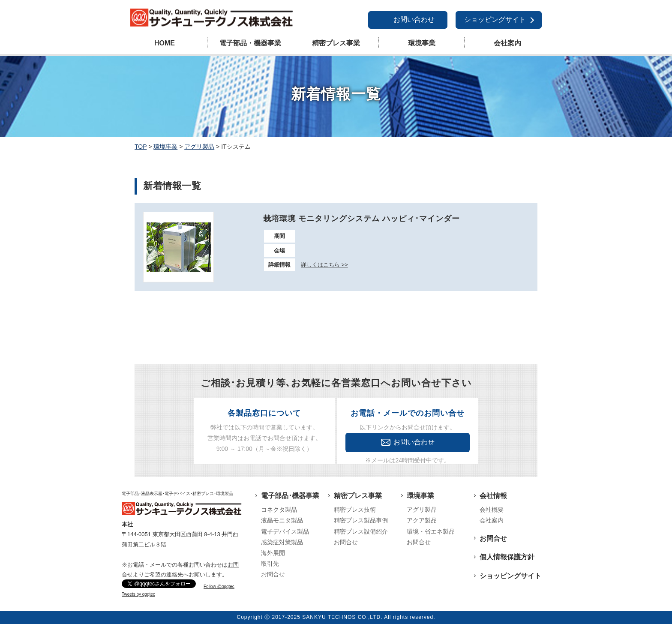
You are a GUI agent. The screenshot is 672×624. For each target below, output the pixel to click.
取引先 (270, 564)
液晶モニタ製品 (282, 520)
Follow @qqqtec (219, 586)
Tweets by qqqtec (138, 594)
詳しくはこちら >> (324, 265)
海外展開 (273, 553)
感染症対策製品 (282, 542)
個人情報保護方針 (507, 557)
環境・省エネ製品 (431, 531)
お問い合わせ (414, 19)
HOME (165, 43)
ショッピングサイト (495, 19)
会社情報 (493, 496)
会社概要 (492, 510)
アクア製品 (422, 520)
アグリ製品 (422, 510)
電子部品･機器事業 (290, 496)
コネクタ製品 (279, 510)
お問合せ (273, 574)
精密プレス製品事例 (361, 520)
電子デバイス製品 (285, 531)
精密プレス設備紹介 (361, 531)
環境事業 (422, 43)
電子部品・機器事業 (250, 43)
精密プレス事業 (336, 43)
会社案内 (507, 43)
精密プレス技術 (355, 510)
